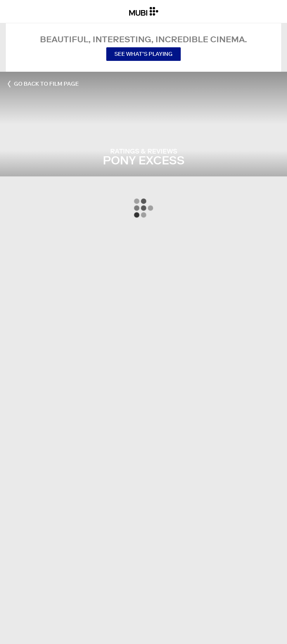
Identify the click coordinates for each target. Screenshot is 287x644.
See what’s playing (143, 54)
